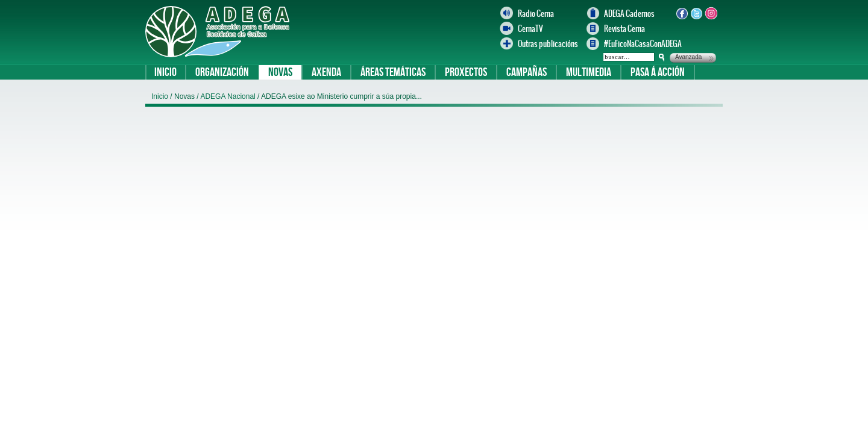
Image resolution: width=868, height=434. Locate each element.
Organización (222, 72)
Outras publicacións (548, 44)
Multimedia (589, 72)
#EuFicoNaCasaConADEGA (637, 44)
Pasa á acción (658, 72)
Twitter (696, 13)
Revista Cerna (624, 29)
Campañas (527, 72)
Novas (280, 72)
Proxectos (466, 72)
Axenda (326, 72)
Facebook (682, 13)
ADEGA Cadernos (629, 14)
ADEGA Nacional (229, 96)
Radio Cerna (536, 14)
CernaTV (530, 29)
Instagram (711, 13)
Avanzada (688, 57)
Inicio (165, 72)
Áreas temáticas (393, 72)
